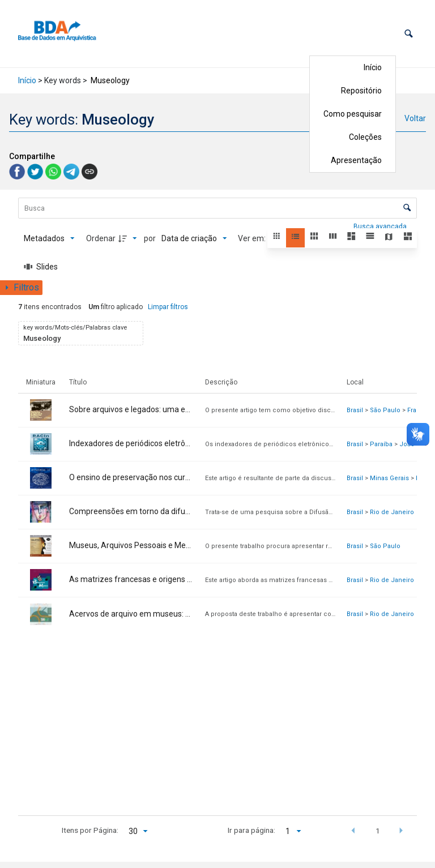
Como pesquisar (353, 114)
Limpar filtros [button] (168, 307)
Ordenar (101, 238)
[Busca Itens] (217, 208)
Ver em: (253, 238)
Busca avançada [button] (381, 226)
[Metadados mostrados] (49, 238)
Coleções (365, 137)
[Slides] (41, 267)
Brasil (355, 410)
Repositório (361, 91)
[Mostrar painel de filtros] (21, 288)
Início (373, 67)
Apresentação (356, 160)
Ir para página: (251, 830)
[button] (409, 34)
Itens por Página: (90, 830)
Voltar (415, 118)
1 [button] (378, 831)
